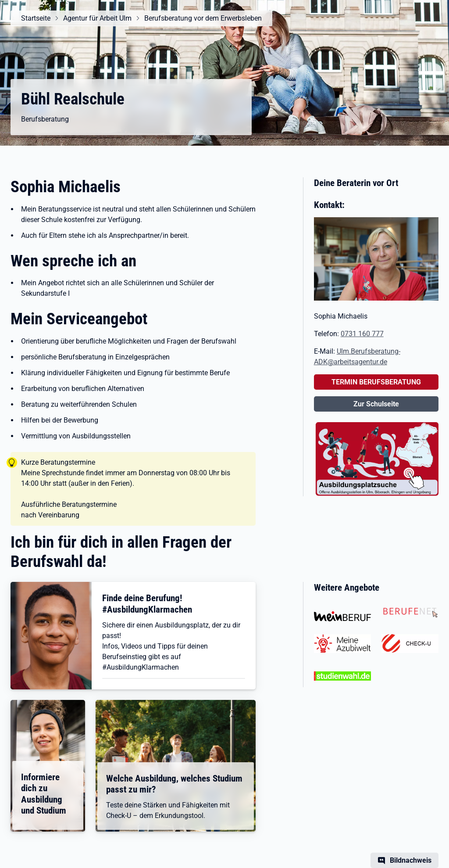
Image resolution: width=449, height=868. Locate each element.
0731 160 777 (362, 334)
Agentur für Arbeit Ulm (97, 18)
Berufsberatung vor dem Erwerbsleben (203, 18)
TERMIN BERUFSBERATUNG (376, 382)
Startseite (36, 18)
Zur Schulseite (376, 404)
